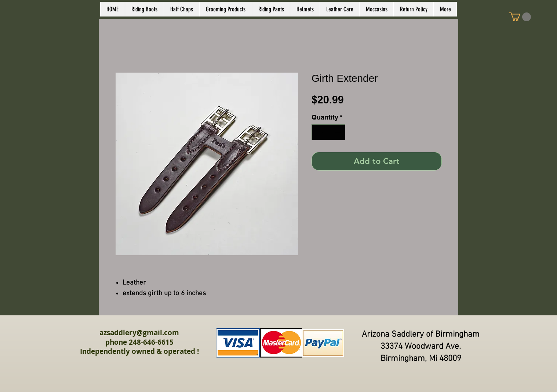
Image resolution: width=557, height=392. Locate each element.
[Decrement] (318, 132)
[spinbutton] (328, 132)
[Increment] (338, 132)
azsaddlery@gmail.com (139, 333)
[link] (520, 17)
